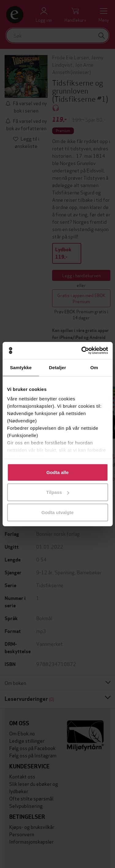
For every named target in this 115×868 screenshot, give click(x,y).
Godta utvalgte (57, 512)
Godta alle (57, 472)
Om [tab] (94, 367)
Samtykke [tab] (21, 367)
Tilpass (58, 492)
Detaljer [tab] (58, 367)
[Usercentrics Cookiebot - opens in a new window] (82, 351)
